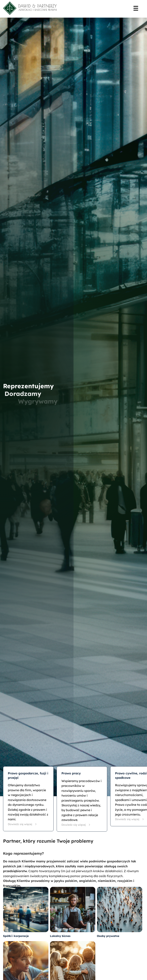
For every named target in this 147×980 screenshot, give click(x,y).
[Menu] (137, 9)
